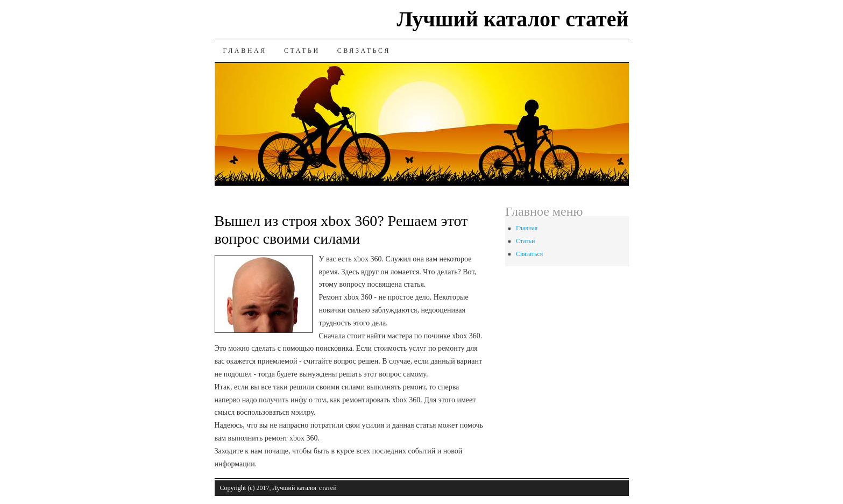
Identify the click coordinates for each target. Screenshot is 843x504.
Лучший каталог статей (512, 19)
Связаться (364, 51)
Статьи (302, 51)
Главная (245, 51)
